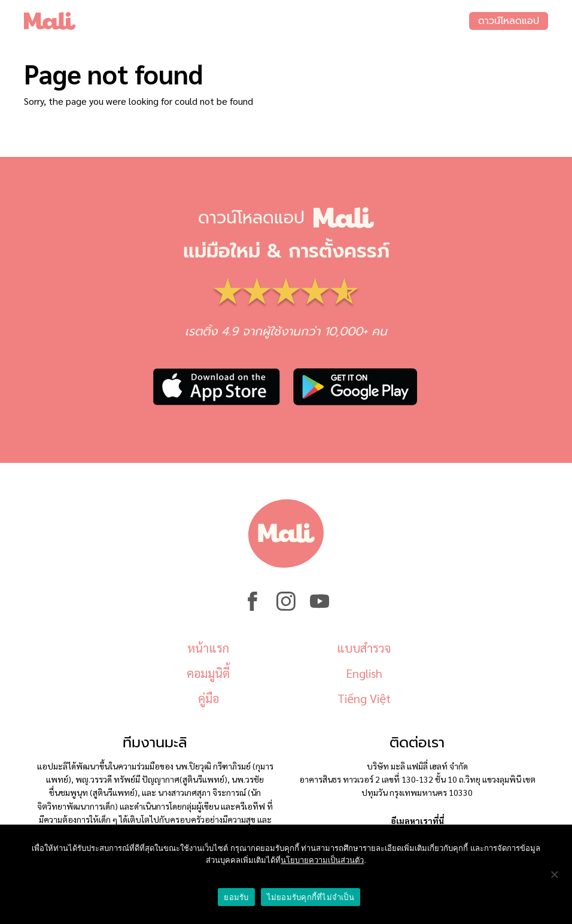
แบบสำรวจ (364, 648)
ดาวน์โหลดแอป (509, 21)
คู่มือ (209, 698)
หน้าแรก (208, 648)
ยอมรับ (236, 897)
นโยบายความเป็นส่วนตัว (322, 860)
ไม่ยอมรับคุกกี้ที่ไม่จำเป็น (311, 897)
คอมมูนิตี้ (208, 673)
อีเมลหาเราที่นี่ (417, 820)
